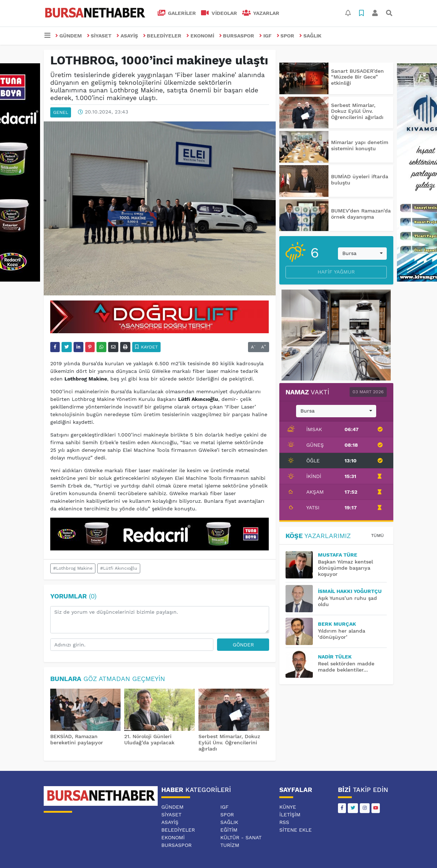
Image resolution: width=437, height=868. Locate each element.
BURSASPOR (237, 36)
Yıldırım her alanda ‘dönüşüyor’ (342, 634)
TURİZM (230, 845)
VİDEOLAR (219, 13)
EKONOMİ (200, 36)
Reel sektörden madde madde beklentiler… (346, 667)
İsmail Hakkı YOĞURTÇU (350, 591)
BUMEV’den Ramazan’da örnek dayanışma (361, 214)
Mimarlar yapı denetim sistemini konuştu (360, 145)
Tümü (377, 535)
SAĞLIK (310, 36)
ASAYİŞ (127, 36)
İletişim (290, 815)
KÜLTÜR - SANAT (241, 837)
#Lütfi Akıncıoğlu (119, 568)
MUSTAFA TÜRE (338, 555)
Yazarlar (261, 13)
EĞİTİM (229, 830)
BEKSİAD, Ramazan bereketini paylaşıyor (77, 739)
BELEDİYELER (162, 36)
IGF (265, 36)
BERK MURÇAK (337, 624)
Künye (288, 807)
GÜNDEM (69, 36)
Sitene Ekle (296, 830)
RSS (284, 822)
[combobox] (362, 254)
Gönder (243, 645)
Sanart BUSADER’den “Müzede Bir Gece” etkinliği (357, 77)
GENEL (61, 112)
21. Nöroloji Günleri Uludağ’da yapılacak (149, 739)
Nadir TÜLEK (335, 657)
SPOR (286, 36)
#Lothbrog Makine (73, 568)
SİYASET (99, 36)
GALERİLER (177, 13)
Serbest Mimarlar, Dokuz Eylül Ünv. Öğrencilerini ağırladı (229, 742)
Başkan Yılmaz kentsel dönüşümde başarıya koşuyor (345, 568)
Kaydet (147, 347)
